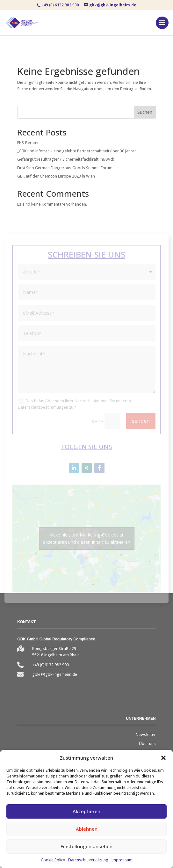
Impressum (122, 860)
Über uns (147, 744)
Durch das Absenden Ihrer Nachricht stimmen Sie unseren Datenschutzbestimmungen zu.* (74, 404)
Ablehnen (87, 829)
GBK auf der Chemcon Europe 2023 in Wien (56, 176)
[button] (163, 758)
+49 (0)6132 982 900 (50, 665)
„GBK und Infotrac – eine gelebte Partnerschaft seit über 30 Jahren (77, 151)
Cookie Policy (53, 860)
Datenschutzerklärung (88, 860)
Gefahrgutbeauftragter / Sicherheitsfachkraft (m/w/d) (66, 159)
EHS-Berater (28, 143)
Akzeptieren (86, 811)
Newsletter (146, 735)
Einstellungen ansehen (86, 846)
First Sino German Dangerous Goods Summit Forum (65, 168)
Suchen (145, 112)
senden (141, 421)
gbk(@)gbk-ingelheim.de (55, 674)
